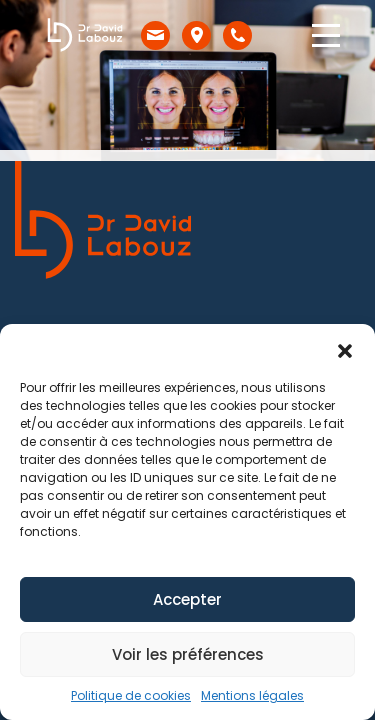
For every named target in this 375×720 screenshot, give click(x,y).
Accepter (187, 599)
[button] (345, 349)
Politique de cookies (131, 695)
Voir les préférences (188, 654)
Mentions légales (252, 695)
